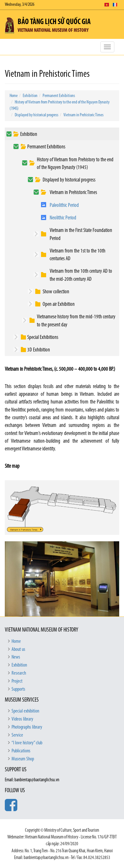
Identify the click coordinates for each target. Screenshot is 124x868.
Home (14, 96)
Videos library (22, 719)
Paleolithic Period (64, 205)
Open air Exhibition (59, 304)
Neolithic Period (63, 218)
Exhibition (30, 96)
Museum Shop (23, 759)
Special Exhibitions (43, 337)
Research (19, 673)
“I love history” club (27, 743)
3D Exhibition (39, 350)
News (16, 657)
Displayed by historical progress (37, 115)
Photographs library (27, 727)
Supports (18, 689)
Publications (21, 751)
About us (18, 650)
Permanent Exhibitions (59, 96)
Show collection (56, 292)
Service (17, 735)
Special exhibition (25, 711)
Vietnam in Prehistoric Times (83, 115)
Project (17, 681)
